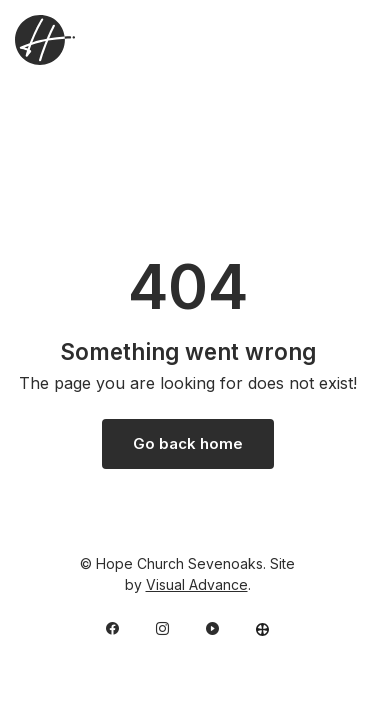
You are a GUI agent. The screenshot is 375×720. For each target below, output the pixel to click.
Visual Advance (197, 584)
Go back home (188, 443)
